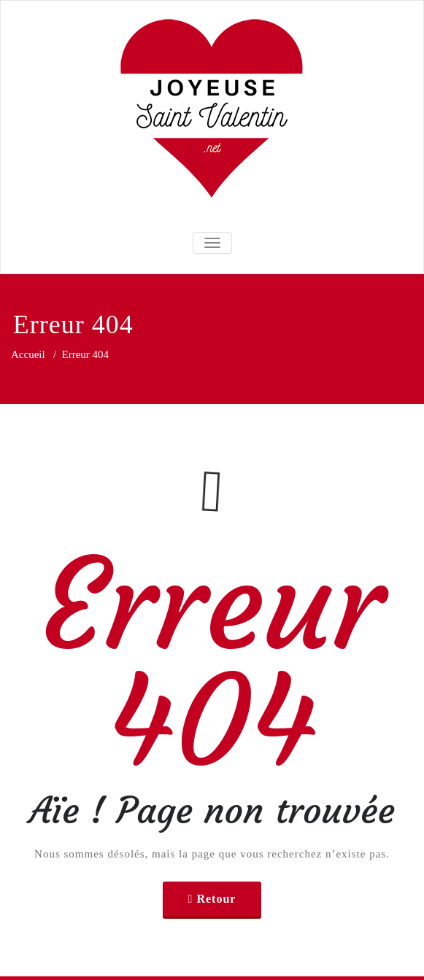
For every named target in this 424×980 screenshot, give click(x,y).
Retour (216, 899)
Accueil (28, 354)
